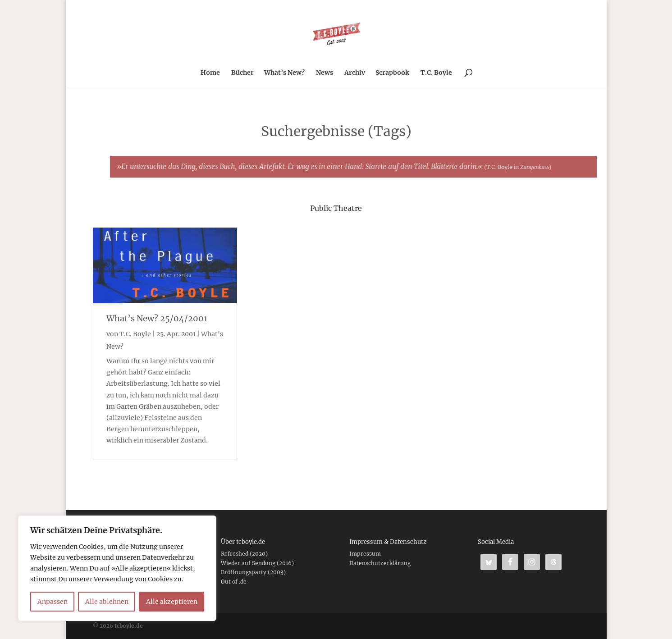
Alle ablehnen (107, 602)
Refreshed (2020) (244, 554)
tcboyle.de (129, 626)
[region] (117, 568)
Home (210, 73)
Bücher (242, 73)
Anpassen (53, 602)
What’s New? (284, 73)
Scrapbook (392, 73)
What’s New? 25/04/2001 (157, 318)
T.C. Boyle (436, 73)
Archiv (355, 73)
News (325, 73)
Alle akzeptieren (172, 602)
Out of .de (234, 582)
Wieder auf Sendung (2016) (257, 563)
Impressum (365, 554)
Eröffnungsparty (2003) (253, 572)
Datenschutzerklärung (380, 563)
